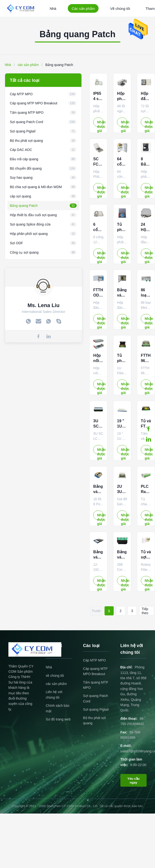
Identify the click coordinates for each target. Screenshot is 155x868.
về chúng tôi (55, 676)
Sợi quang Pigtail (96, 709)
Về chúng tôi (120, 9)
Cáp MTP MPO (95, 660)
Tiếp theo (145, 611)
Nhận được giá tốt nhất (100, 123)
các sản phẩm (28, 65)
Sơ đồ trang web (58, 719)
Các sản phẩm (83, 9)
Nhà (53, 9)
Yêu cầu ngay (133, 781)
